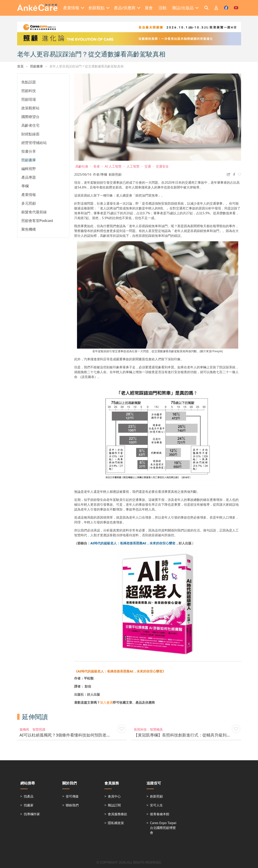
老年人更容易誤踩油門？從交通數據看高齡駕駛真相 (86, 66)
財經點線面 (30, 134)
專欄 (25, 186)
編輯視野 (29, 169)
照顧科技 (29, 91)
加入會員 (106, 702)
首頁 (20, 66)
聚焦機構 (29, 229)
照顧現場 (29, 99)
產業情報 (29, 195)
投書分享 (29, 151)
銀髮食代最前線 (34, 212)
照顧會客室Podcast (37, 221)
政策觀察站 (30, 108)
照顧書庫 (36, 66)
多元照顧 (29, 203)
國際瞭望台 (30, 117)
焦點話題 (29, 82)
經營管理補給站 (34, 143)
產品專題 (29, 177)
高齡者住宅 (30, 125)
